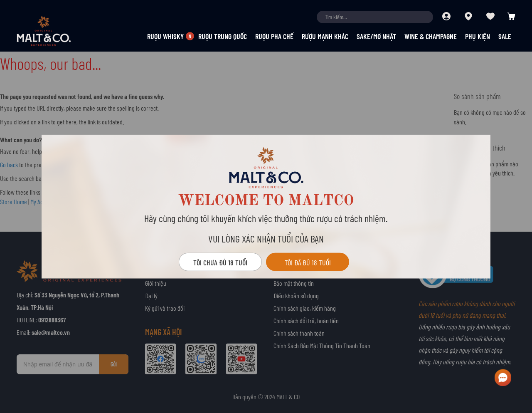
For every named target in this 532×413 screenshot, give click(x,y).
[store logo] (58, 31)
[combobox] (375, 17)
